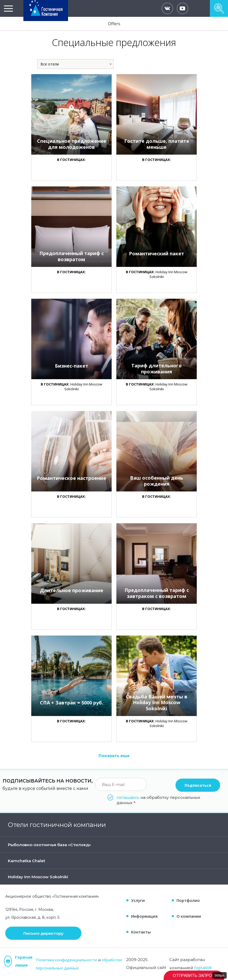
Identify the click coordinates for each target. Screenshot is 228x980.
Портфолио (188, 900)
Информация (144, 916)
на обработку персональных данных (158, 800)
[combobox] (75, 64)
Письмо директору (43, 933)
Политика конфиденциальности (66, 960)
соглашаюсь (128, 797)
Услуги (138, 900)
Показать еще (114, 756)
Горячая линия (18, 961)
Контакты (141, 932)
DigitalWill (203, 968)
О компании (189, 916)
